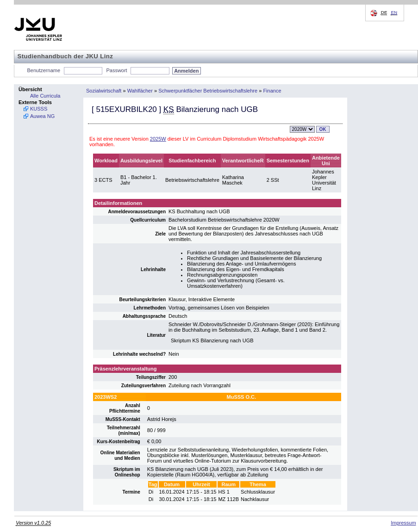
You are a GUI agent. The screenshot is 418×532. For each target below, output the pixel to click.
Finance (272, 91)
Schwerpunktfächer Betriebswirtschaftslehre (208, 91)
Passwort (116, 70)
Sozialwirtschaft (104, 91)
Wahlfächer (140, 91)
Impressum (403, 523)
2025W (158, 139)
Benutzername (44, 70)
